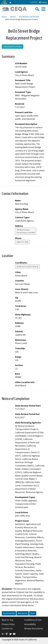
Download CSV (9, 613)
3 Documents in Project (13, 47)
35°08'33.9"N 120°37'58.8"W (27, 267)
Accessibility (30, 624)
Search (13, 17)
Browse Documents (34, 628)
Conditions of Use (33, 620)
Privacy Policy (8, 624)
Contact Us (34, 2)
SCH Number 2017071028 (29, 17)
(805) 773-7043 (22, 242)
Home (4, 17)
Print (33, 613)
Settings (43, 2)
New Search (23, 613)
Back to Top (7, 620)
